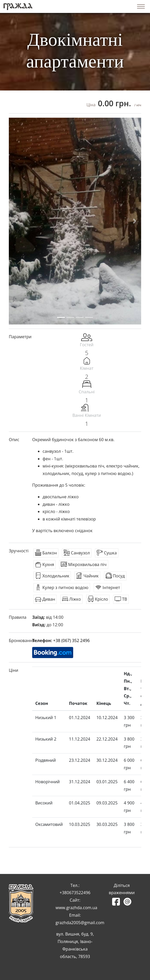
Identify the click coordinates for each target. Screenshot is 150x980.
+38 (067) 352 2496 (71, 640)
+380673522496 (75, 893)
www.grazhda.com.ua (76, 908)
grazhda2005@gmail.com (80, 923)
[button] (15, 221)
